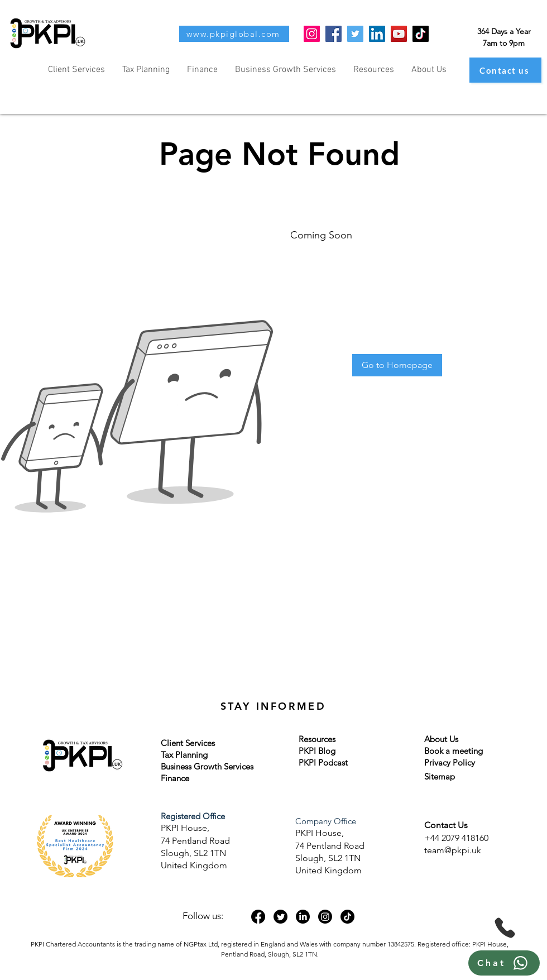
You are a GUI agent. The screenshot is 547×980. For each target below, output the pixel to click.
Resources (317, 739)
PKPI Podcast (323, 763)
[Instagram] (312, 34)
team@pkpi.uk (453, 850)
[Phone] (505, 928)
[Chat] (504, 963)
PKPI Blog (317, 751)
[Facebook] (334, 34)
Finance (175, 778)
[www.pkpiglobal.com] (234, 34)
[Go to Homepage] (397, 365)
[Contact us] (505, 70)
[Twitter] (355, 34)
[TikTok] (421, 34)
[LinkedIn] (377, 34)
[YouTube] (399, 34)
